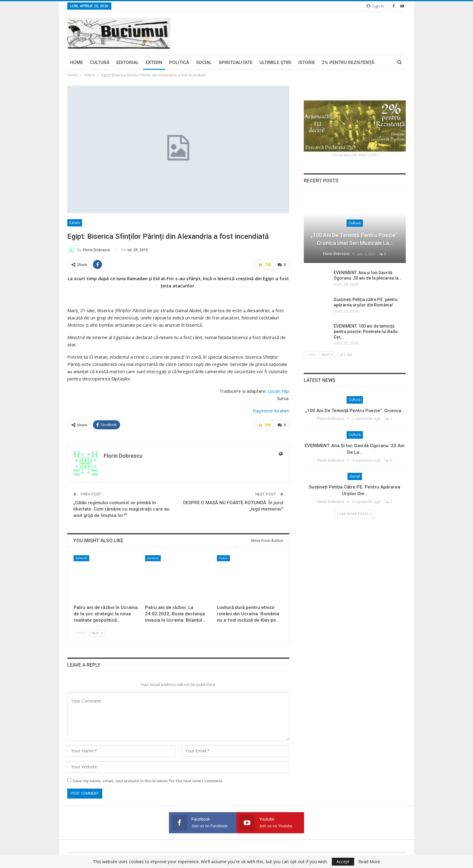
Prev (81, 633)
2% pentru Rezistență (348, 62)
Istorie (307, 62)
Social (204, 62)
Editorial (128, 62)
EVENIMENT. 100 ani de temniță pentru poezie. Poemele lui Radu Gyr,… (366, 332)
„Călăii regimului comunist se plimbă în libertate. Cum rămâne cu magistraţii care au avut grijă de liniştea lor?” (121, 509)
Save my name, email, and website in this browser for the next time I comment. (148, 781)
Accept (343, 862)
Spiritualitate (236, 62)
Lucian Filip (278, 391)
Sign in (375, 6)
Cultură (100, 62)
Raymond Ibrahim (271, 411)
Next (97, 633)
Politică (179, 62)
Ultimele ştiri (275, 62)
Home (76, 62)
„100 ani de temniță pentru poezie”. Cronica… (355, 411)
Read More (369, 862)
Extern (154, 62)
